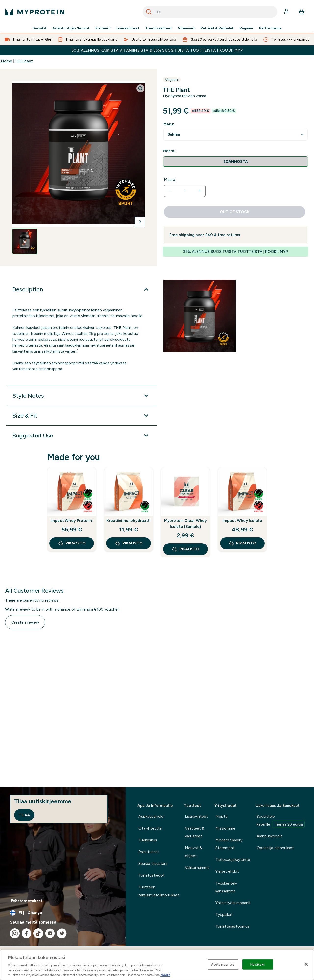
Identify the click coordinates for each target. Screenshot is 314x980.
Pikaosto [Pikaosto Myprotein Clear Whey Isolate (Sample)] (185, 549)
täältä (165, 975)
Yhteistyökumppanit (233, 903)
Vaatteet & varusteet (195, 832)
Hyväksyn (258, 964)
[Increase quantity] (200, 191)
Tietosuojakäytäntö (233, 860)
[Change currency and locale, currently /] (63, 913)
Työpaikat (224, 915)
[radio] (235, 162)
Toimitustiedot (151, 875)
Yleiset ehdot (227, 871)
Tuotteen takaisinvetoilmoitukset (159, 891)
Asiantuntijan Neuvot (71, 28)
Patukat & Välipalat (217, 28)
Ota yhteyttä (150, 828)
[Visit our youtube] (50, 933)
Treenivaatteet (159, 28)
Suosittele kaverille (281, 821)
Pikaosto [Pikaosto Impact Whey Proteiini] (72, 543)
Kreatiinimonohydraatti (129, 521)
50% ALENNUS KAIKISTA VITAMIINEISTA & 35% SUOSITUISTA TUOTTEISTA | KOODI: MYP (157, 50)
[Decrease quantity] (170, 191)
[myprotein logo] (35, 12)
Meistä (221, 816)
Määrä (170, 180)
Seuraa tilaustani (153, 864)
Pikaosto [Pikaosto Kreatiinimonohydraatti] (129, 543)
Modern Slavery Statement (229, 844)
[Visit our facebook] (26, 933)
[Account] (287, 12)
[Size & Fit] (82, 416)
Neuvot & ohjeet (194, 852)
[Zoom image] (140, 88)
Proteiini (103, 28)
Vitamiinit (186, 28)
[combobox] (210, 12)
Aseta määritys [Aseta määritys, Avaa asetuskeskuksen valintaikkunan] (223, 964)
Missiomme (225, 828)
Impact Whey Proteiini (72, 521)
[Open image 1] (25, 241)
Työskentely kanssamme (226, 887)
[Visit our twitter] (62, 933)
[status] (185, 191)
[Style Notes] (82, 396)
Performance (270, 28)
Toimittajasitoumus (232, 926)
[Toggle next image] (140, 222)
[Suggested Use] (82, 436)
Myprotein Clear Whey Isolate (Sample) (186, 524)
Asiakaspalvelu (151, 816)
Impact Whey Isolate (242, 521)
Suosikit (40, 28)
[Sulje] (306, 964)
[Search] (149, 12)
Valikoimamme (197, 867)
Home (7, 61)
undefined (235, 134)
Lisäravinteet (128, 28)
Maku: (169, 124)
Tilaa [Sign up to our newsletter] (24, 815)
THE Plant (24, 61)
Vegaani (246, 28)
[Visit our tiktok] (38, 933)
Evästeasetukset (27, 901)
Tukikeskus (148, 840)
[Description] (82, 289)
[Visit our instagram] (15, 933)
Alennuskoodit (269, 836)
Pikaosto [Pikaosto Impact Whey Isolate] (242, 543)
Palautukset (149, 852)
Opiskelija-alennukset (275, 848)
